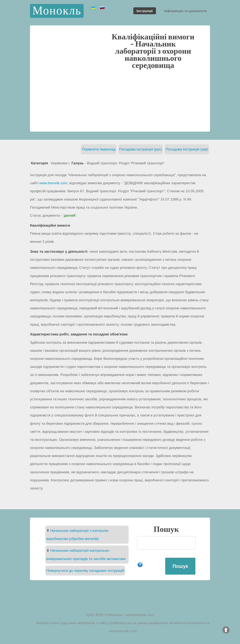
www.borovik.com (53, 183)
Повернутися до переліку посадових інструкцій (85, 571)
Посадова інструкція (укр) (187, 149)
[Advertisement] (120, 100)
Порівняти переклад (99, 149)
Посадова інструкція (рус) (141, 149)
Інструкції (145, 11)
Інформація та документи (185, 11)
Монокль (57, 11)
